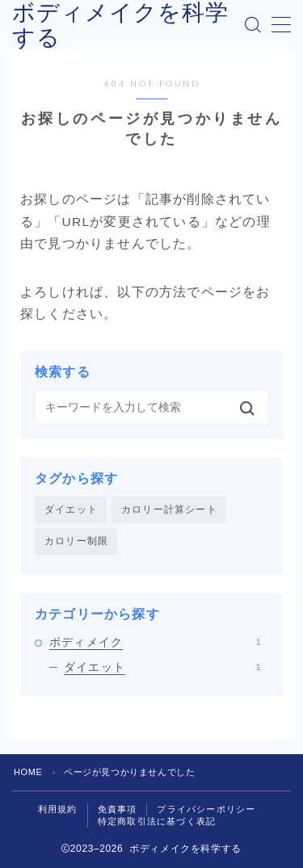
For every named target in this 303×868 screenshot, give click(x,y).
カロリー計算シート (169, 509)
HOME (28, 772)
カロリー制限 (76, 541)
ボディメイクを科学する (120, 25)
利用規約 (58, 809)
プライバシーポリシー (206, 809)
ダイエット (71, 509)
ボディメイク (155, 642)
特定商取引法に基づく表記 (157, 821)
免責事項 (118, 809)
